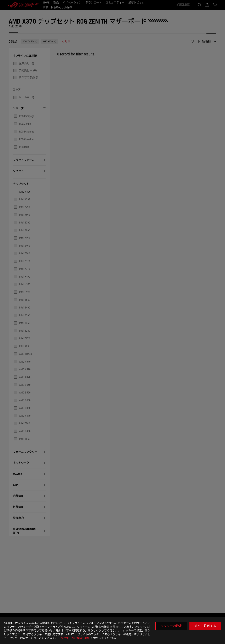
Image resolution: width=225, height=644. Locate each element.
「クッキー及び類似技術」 (74, 638)
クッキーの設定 (171, 626)
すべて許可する (205, 626)
